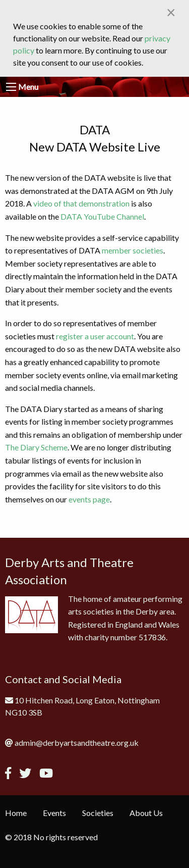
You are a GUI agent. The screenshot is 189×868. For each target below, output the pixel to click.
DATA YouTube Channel (102, 216)
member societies (133, 250)
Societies (98, 813)
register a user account (95, 336)
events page (89, 499)
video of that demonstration (81, 203)
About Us (146, 813)
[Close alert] (171, 12)
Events (54, 813)
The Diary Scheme (36, 447)
